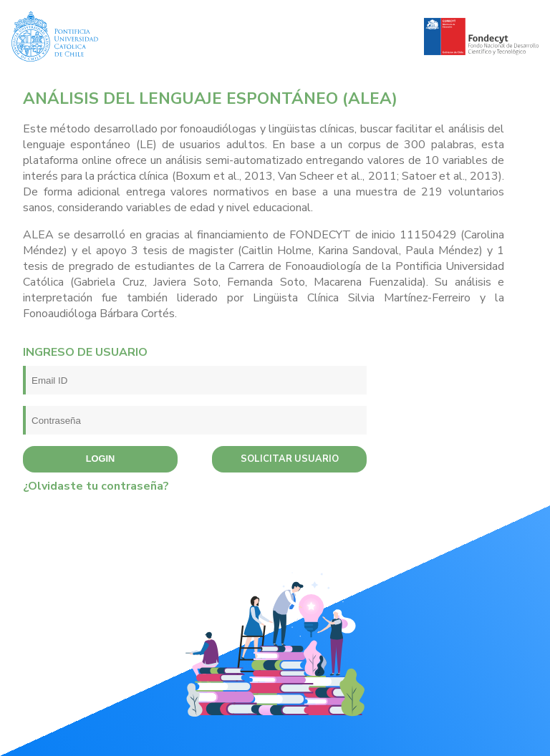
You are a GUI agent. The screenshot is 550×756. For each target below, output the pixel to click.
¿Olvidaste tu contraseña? (96, 486)
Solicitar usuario (290, 459)
